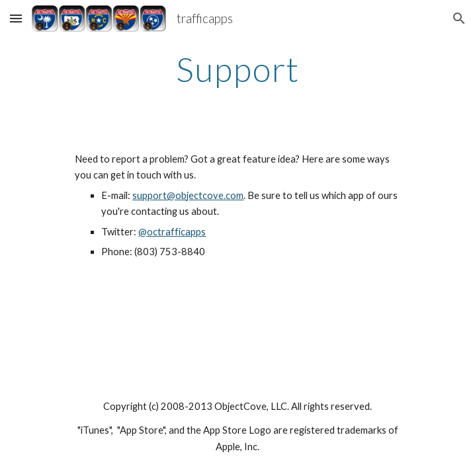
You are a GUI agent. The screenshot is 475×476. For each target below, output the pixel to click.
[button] (16, 18)
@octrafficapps (172, 232)
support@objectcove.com (188, 195)
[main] (237, 69)
